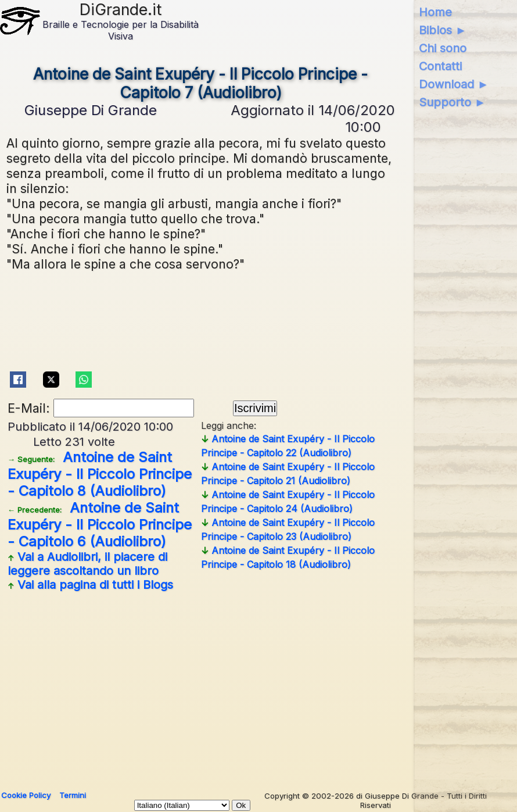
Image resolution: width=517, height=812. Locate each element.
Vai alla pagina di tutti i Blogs (90, 585)
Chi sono (443, 48)
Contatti (440, 66)
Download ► (454, 84)
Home (435, 12)
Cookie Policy (26, 795)
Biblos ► (443, 30)
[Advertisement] (257, 686)
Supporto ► (453, 102)
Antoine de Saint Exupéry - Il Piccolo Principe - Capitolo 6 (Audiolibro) (100, 525)
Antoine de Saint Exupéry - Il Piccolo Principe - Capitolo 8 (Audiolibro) (100, 474)
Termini (73, 795)
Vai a (87, 564)
